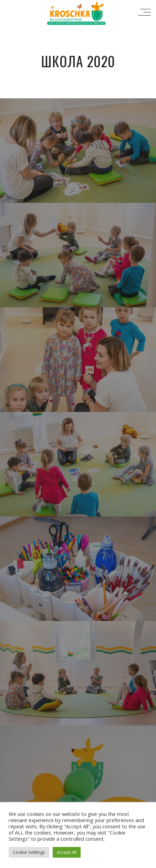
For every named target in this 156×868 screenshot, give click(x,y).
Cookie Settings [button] (29, 852)
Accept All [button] (67, 852)
